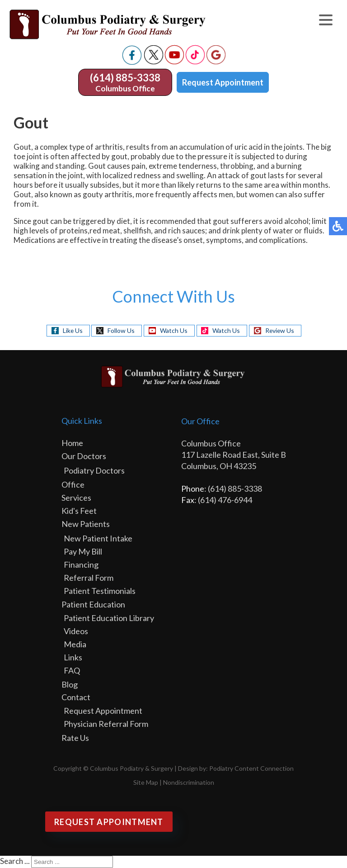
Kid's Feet (79, 511)
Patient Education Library (109, 618)
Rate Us (75, 738)
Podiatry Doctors (94, 470)
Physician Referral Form (106, 724)
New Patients (86, 524)
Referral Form (89, 578)
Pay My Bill (83, 551)
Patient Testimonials (100, 591)
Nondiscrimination (189, 782)
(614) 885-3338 (125, 78)
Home (72, 443)
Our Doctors (84, 456)
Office (73, 484)
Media (75, 644)
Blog (70, 684)
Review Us (280, 330)
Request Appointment (223, 82)
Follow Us (121, 330)
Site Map (146, 782)
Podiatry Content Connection (251, 768)
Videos (76, 631)
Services (76, 498)
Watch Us (173, 330)
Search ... (15, 861)
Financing (81, 564)
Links (73, 657)
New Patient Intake (98, 538)
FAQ (72, 670)
